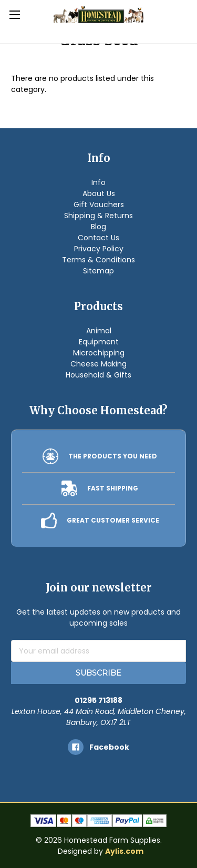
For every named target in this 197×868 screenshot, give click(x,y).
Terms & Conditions (98, 260)
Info (98, 182)
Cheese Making (98, 364)
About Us (99, 193)
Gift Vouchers (99, 205)
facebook (109, 747)
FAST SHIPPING (113, 488)
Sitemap (98, 271)
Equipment (99, 342)
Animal (99, 331)
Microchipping (99, 353)
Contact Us (98, 238)
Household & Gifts (98, 375)
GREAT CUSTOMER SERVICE (113, 520)
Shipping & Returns (98, 216)
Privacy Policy (99, 249)
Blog (98, 227)
